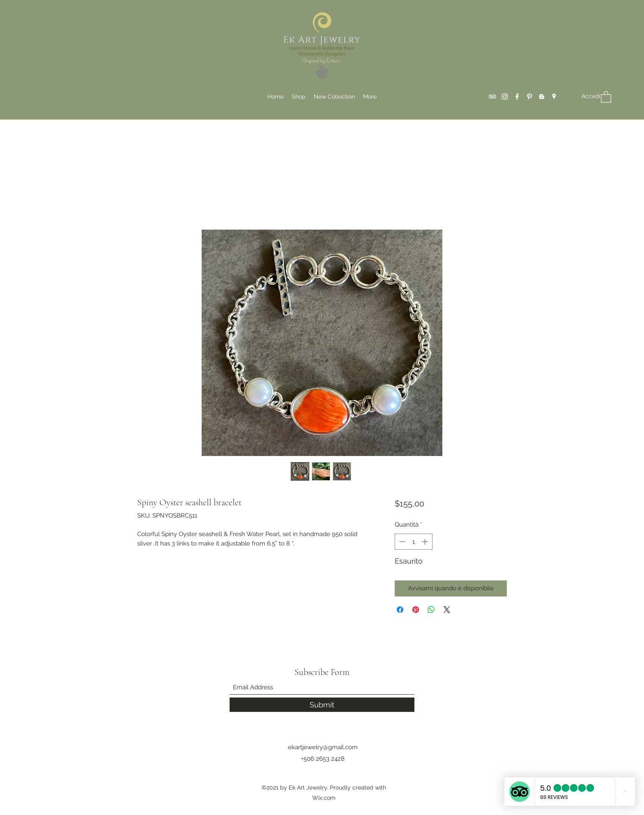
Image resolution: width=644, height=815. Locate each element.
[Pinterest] (529, 97)
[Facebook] (517, 97)
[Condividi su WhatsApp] (431, 610)
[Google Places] (554, 97)
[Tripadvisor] (492, 97)
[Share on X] (447, 610)
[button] (606, 97)
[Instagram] (505, 97)
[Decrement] (401, 542)
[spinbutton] (413, 542)
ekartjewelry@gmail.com (323, 747)
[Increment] (426, 542)
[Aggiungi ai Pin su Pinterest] (416, 610)
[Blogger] (542, 97)
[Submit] (322, 705)
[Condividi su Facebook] (400, 610)
